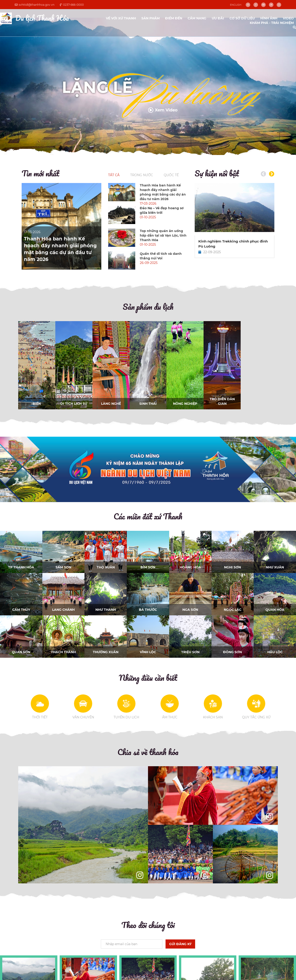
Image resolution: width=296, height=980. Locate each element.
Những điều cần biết (148, 678)
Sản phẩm (151, 18)
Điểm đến (174, 18)
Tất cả (114, 175)
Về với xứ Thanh (121, 18)
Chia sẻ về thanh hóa (148, 752)
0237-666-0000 (72, 5)
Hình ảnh (269, 18)
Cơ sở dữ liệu (242, 18)
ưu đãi (218, 18)
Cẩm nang (197, 18)
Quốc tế (171, 175)
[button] (272, 174)
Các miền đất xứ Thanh (148, 516)
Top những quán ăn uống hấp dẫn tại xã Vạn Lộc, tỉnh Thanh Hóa (163, 235)
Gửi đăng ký (180, 944)
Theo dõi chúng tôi (148, 925)
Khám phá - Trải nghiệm (272, 23)
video (288, 18)
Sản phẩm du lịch (148, 307)
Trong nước (142, 175)
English (236, 5)
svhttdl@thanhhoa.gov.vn (35, 5)
